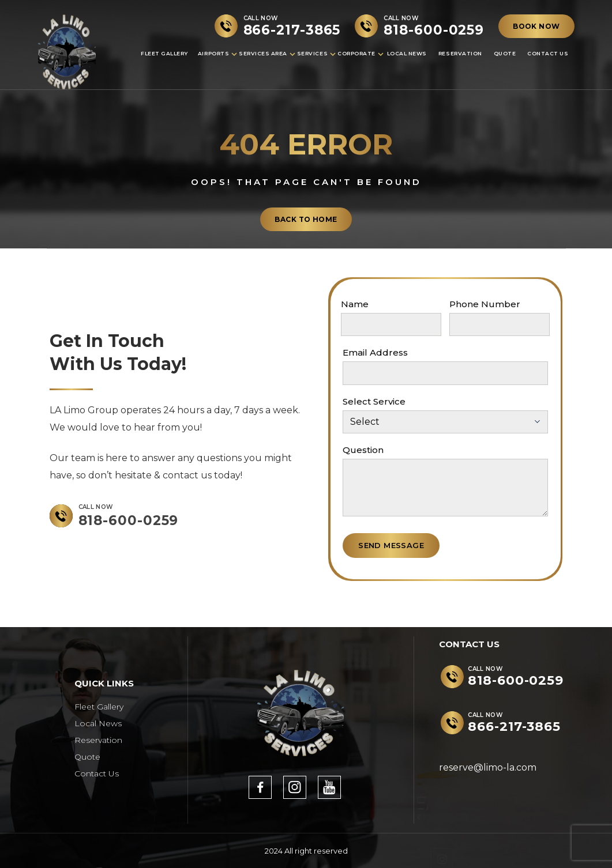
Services (312, 53)
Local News (407, 53)
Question (363, 450)
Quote (505, 53)
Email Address (375, 352)
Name (355, 304)
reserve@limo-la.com (488, 767)
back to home (306, 219)
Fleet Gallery (164, 53)
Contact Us (548, 53)
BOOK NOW (536, 26)
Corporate (356, 53)
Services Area (263, 53)
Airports (213, 53)
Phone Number (485, 304)
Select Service (374, 401)
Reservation (460, 53)
